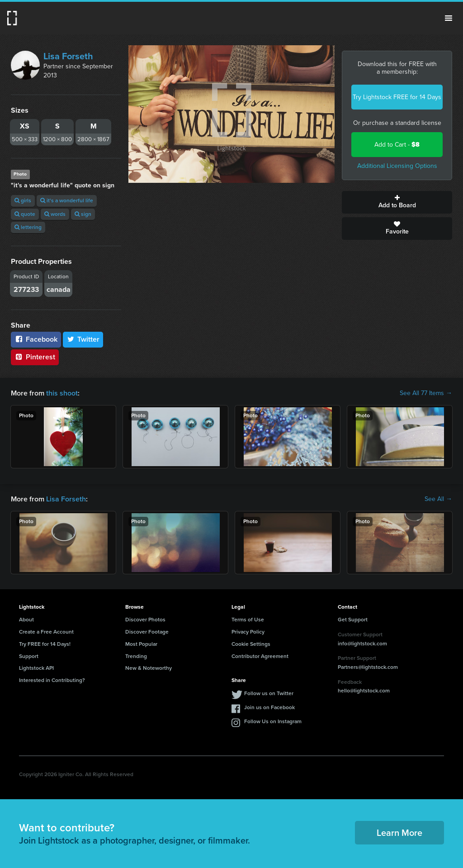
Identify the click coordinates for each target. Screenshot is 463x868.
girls (23, 200)
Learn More (399, 833)
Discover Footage (147, 632)
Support (29, 656)
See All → (438, 499)
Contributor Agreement (260, 656)
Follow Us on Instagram (273, 721)
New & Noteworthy (149, 668)
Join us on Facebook (269, 707)
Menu (449, 18)
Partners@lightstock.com (368, 667)
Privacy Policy (248, 632)
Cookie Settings (251, 644)
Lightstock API (36, 668)
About (26, 620)
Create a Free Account (46, 632)
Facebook (36, 339)
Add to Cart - (397, 145)
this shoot (62, 393)
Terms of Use (248, 620)
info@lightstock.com (362, 644)
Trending (136, 656)
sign (83, 214)
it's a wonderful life (67, 200)
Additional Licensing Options (397, 166)
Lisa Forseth (68, 56)
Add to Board (397, 202)
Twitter (83, 339)
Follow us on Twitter (269, 693)
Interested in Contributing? (52, 680)
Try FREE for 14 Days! (45, 644)
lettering (28, 227)
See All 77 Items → (426, 393)
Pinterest (35, 357)
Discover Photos (145, 620)
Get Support (353, 620)
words (55, 214)
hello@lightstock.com (364, 691)
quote (25, 214)
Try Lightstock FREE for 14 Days (397, 97)
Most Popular (141, 644)
